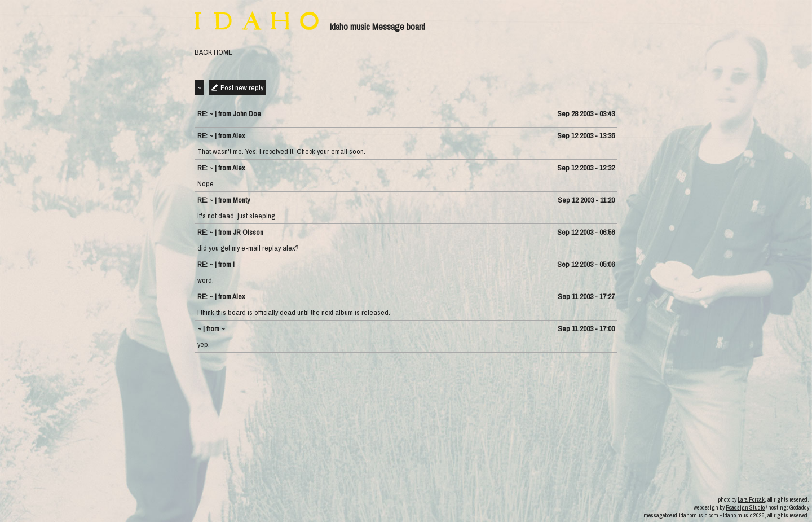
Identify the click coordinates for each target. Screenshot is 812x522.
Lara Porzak (751, 499)
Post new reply (242, 87)
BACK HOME (213, 52)
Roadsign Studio (745, 507)
